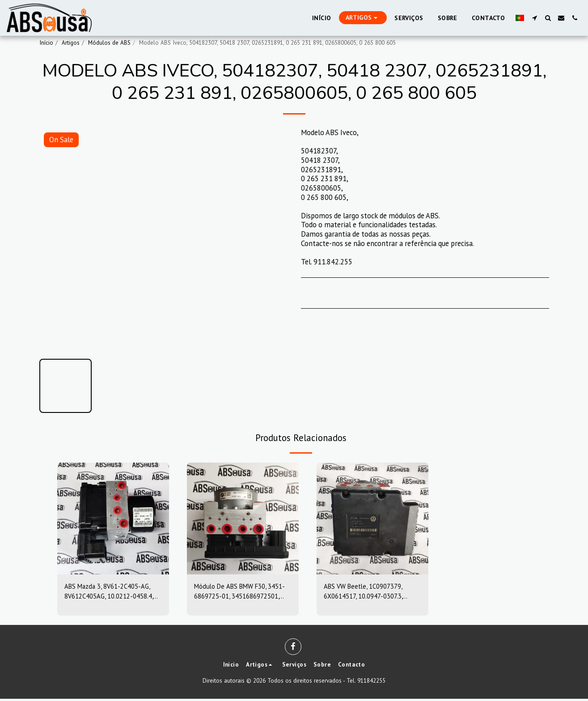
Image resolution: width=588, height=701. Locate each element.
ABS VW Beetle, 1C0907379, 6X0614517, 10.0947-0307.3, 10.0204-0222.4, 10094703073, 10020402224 (370, 593)
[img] (113, 518)
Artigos (71, 43)
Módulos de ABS (109, 43)
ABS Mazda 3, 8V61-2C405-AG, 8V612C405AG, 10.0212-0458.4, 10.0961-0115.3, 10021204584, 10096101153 (112, 593)
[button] (534, 18)
